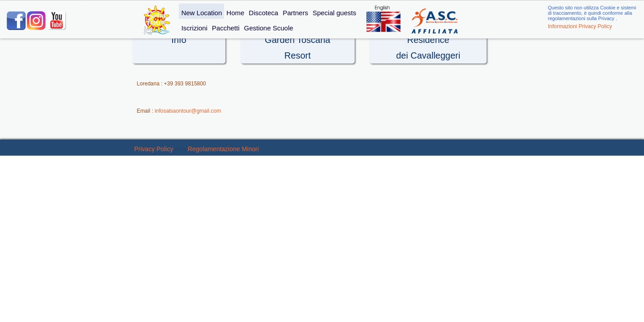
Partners (295, 13)
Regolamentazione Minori (223, 149)
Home (235, 13)
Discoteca (263, 13)
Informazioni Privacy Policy (580, 26)
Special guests (335, 13)
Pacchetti (226, 28)
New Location (201, 13)
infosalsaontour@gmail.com (187, 111)
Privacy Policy (154, 149)
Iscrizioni (194, 28)
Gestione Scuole (268, 28)
